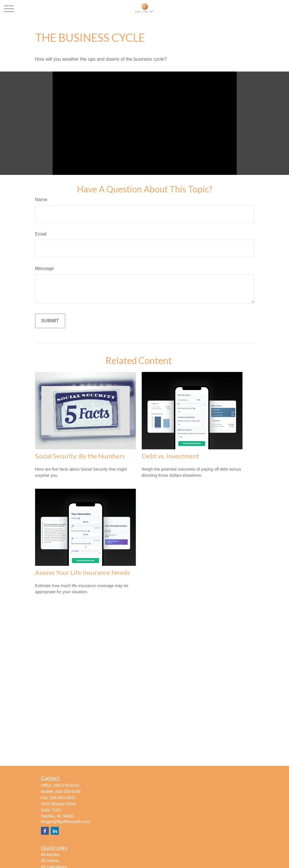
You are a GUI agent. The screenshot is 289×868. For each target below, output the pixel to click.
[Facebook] (45, 831)
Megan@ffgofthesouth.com (65, 822)
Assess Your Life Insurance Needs (83, 572)
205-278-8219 (66, 785)
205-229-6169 (68, 792)
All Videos (50, 861)
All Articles (50, 855)
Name (41, 200)
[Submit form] (50, 321)
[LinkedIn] (55, 831)
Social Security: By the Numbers (80, 456)
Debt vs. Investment (171, 456)
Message (45, 268)
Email (41, 234)
